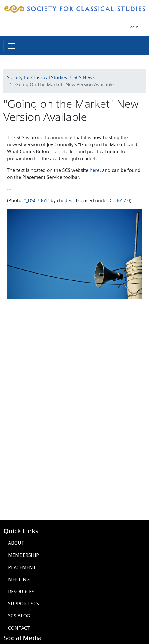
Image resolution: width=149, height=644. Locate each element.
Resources (21, 592)
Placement (22, 567)
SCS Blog (19, 616)
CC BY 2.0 (120, 200)
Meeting (19, 579)
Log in (133, 27)
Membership (24, 555)
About (16, 543)
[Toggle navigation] (12, 46)
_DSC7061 (36, 200)
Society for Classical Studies (37, 77)
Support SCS (24, 604)
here (94, 170)
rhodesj (65, 200)
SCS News (84, 77)
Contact (19, 628)
